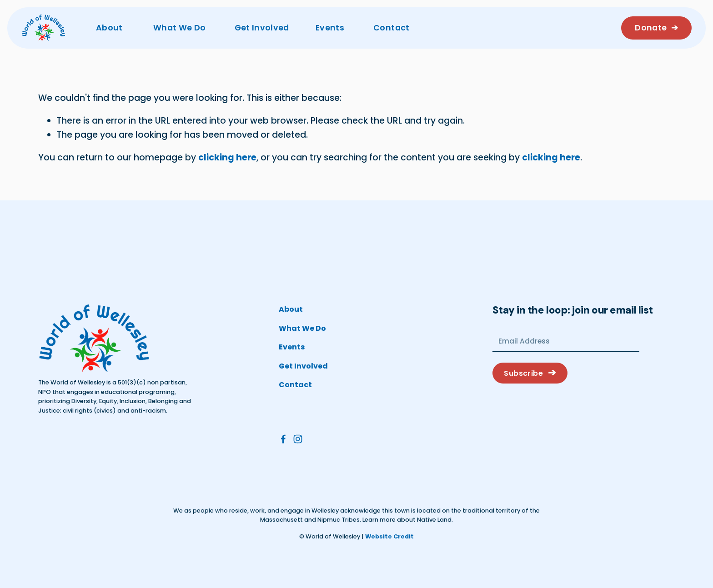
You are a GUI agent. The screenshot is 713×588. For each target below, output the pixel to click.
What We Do (180, 28)
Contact (391, 28)
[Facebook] (283, 439)
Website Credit (389, 536)
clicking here (227, 157)
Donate (652, 28)
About (109, 28)
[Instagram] (298, 439)
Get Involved (262, 28)
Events (330, 28)
